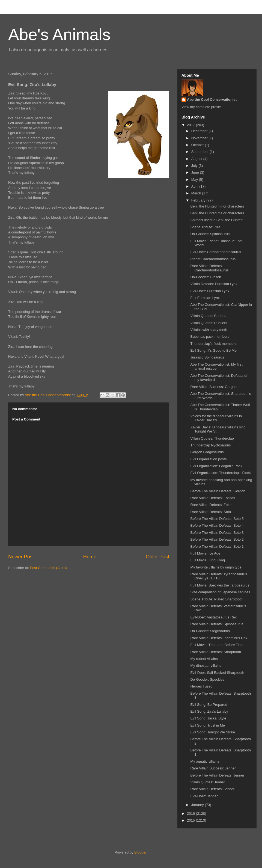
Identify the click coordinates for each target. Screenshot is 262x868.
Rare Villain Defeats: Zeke (211, 505)
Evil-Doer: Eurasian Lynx (210, 291)
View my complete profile (201, 107)
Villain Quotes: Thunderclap (212, 438)
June (196, 172)
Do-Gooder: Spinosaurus (210, 234)
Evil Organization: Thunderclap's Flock (220, 473)
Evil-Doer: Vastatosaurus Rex (213, 617)
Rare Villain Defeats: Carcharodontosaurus (209, 268)
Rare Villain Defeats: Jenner (212, 789)
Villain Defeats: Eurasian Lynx (214, 284)
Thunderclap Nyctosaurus (210, 445)
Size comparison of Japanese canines (220, 592)
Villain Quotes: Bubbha (208, 316)
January (198, 805)
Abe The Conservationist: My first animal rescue (216, 367)
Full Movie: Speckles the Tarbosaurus (220, 585)
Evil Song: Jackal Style (208, 718)
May (195, 180)
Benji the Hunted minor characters (217, 206)
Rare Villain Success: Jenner (213, 768)
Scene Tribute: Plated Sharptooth (216, 599)
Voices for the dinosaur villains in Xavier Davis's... (216, 418)
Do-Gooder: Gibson (206, 277)
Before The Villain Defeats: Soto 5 (217, 519)
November (200, 138)
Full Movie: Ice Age (205, 553)
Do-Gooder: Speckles (207, 679)
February (199, 200)
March (197, 193)
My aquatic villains (205, 761)
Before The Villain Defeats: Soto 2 (217, 539)
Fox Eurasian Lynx (205, 298)
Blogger (140, 852)
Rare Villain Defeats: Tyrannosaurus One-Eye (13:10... (219, 576)
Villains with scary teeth (209, 330)
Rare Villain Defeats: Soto (211, 512)
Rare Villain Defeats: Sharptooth (215, 652)
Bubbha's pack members (210, 337)
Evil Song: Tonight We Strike (213, 732)
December (200, 131)
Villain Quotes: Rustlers (209, 323)
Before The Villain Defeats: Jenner (217, 775)
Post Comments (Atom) (48, 568)
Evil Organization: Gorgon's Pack (216, 466)
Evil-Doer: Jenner (204, 796)
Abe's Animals (59, 35)
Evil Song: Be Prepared (209, 705)
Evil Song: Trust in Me (207, 725)
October (198, 145)
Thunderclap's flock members (213, 344)
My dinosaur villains (206, 666)
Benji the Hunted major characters (217, 213)
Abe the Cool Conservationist (212, 100)
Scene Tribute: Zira (205, 227)
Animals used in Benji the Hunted (216, 220)
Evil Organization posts (208, 459)
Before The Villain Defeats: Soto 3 (217, 533)
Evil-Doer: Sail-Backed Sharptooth (217, 673)
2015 (191, 820)
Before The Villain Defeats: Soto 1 (217, 546)
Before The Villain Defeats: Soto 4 (217, 525)
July (195, 166)
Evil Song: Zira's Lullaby (209, 711)
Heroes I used (201, 686)
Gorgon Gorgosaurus (207, 452)
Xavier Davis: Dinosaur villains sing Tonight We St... (218, 429)
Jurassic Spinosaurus (207, 357)
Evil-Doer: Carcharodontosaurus (216, 252)
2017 (191, 125)
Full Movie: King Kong (207, 560)
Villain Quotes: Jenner (208, 782)
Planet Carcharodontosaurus (213, 259)
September (200, 152)
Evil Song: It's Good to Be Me (213, 350)
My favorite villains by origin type (216, 567)
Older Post (157, 557)
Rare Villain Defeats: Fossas (213, 498)
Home (90, 557)
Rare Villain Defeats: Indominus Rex (219, 638)
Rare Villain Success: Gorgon (213, 387)
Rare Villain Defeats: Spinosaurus (217, 624)
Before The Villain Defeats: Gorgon (218, 491)
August (197, 159)
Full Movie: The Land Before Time (217, 645)
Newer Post (21, 557)
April (195, 186)
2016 (191, 814)
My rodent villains (204, 659)
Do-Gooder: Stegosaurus (210, 631)
